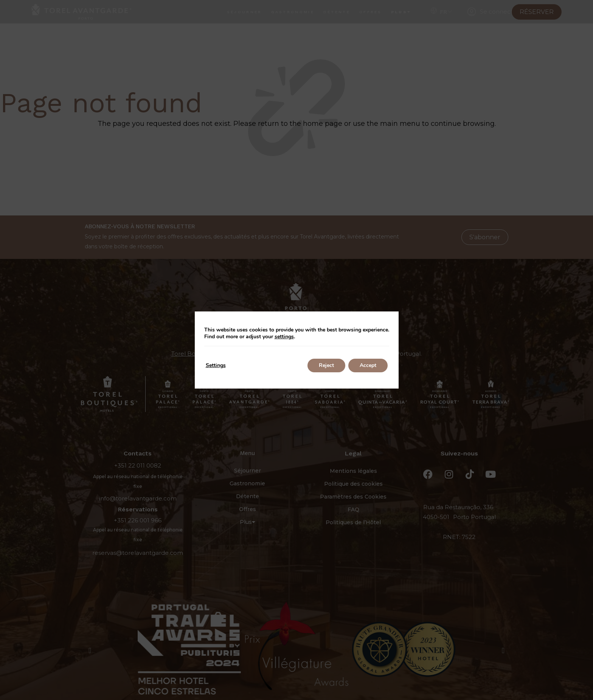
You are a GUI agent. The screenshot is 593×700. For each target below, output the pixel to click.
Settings (216, 365)
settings (284, 337)
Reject (326, 365)
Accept (368, 365)
